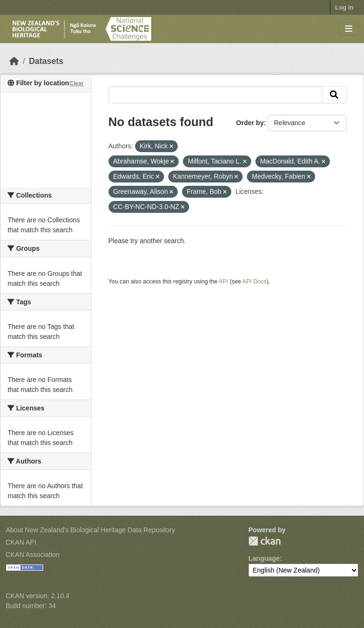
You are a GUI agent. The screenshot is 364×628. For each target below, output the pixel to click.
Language (264, 558)
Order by (250, 123)
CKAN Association (33, 555)
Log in (344, 7)
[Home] (14, 61)
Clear (76, 83)
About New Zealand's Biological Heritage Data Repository (91, 530)
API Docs (254, 282)
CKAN (264, 541)
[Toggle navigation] (349, 29)
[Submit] (334, 95)
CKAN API (21, 542)
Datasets (46, 61)
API (224, 282)
